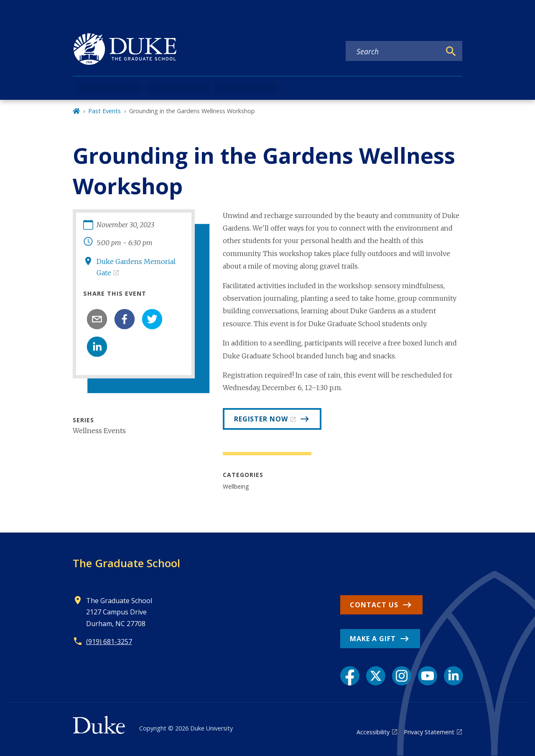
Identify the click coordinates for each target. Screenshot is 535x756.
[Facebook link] (350, 676)
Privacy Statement (429, 732)
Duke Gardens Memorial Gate (136, 267)
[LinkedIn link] (453, 676)
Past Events (104, 111)
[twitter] (152, 319)
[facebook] (125, 319)
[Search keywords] (393, 51)
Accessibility (373, 732)
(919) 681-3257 (109, 642)
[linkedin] (97, 347)
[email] (97, 319)
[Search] (451, 51)
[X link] (376, 676)
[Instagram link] (402, 676)
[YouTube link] (428, 676)
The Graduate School (126, 563)
